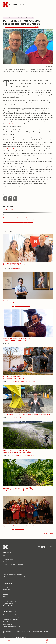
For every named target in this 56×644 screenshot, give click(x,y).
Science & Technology (29, 382)
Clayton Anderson (8, 220)
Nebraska (5, 11)
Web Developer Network (42, 631)
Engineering (14, 218)
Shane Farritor (7, 218)
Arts (13, 306)
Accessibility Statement (9, 615)
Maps (5, 597)
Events (5, 592)
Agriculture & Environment (19, 455)
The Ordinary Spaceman (12, 149)
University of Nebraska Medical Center (13, 222)
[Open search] (28, 641)
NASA (15, 220)
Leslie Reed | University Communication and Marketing (22, 27)
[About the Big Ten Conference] (42, 547)
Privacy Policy (7, 622)
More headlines (47, 533)
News (5, 599)
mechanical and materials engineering (28, 218)
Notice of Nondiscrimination (11, 619)
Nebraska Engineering (29, 220)
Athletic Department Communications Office (15, 577)
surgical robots (43, 218)
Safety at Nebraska (8, 624)
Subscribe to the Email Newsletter (14, 564)
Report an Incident (9, 605)
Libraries (5, 594)
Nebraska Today (17, 4)
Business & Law (19, 382)
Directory (6, 587)
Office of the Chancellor (10, 601)
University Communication (14, 11)
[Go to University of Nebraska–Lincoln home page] (5, 5)
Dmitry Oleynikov (29, 222)
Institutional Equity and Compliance (13, 617)
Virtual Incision (14, 124)
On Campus (18, 306)
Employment (7, 589)
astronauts (20, 220)
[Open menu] (9, 641)
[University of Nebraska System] (50, 547)
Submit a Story (9, 562)
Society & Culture (16, 268)
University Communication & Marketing (13, 574)
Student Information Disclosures (12, 627)
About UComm (9, 559)
